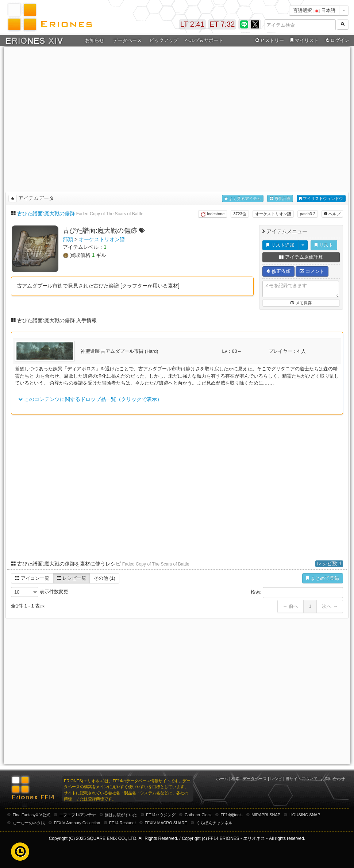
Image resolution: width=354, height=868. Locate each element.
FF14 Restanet (122, 823)
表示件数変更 (40, 592)
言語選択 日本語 (314, 10)
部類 (68, 239)
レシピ (276, 779)
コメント (312, 271)
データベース (127, 40)
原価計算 (280, 199)
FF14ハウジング (161, 815)
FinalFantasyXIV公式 (32, 815)
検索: (297, 593)
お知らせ (95, 40)
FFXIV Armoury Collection (77, 823)
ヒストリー (269, 40)
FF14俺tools (232, 815)
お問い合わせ (333, 779)
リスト (324, 245)
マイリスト (303, 40)
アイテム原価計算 (301, 257)
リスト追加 (280, 245)
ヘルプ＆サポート (204, 40)
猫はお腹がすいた (121, 815)
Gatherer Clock (198, 815)
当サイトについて (301, 779)
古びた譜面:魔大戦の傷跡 (46, 213)
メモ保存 (301, 303)
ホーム (222, 779)
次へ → (330, 606)
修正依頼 (278, 271)
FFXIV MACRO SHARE (166, 823)
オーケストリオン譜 (273, 214)
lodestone (213, 214)
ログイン (337, 40)
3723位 (240, 214)
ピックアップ (164, 40)
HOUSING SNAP (305, 815)
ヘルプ (332, 214)
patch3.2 (308, 214)
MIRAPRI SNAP (266, 815)
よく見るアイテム (243, 199)
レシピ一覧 (72, 578)
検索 (235, 779)
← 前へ (291, 606)
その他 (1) (105, 578)
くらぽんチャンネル (214, 823)
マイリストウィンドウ (321, 199)
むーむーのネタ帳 (29, 823)
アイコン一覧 (32, 578)
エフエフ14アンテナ (77, 815)
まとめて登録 (323, 578)
